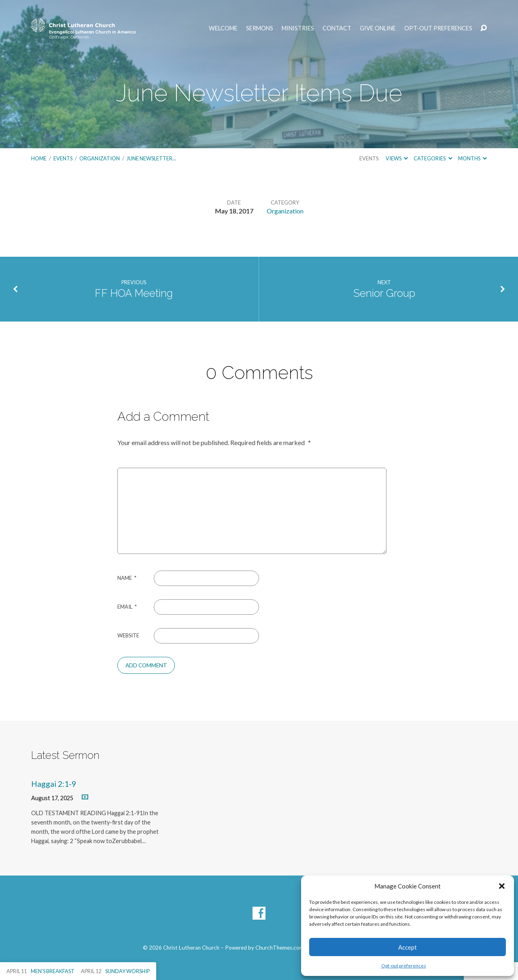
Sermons (260, 28)
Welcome (223, 28)
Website (128, 635)
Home (39, 158)
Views (397, 158)
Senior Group (384, 293)
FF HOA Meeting (134, 293)
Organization (100, 158)
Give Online (378, 28)
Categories (433, 158)
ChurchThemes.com (280, 948)
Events (63, 158)
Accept (408, 947)
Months (472, 158)
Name (127, 578)
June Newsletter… (151, 158)
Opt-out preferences (404, 966)
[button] (502, 886)
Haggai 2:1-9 (54, 784)
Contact (337, 28)
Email (127, 607)
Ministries (298, 28)
